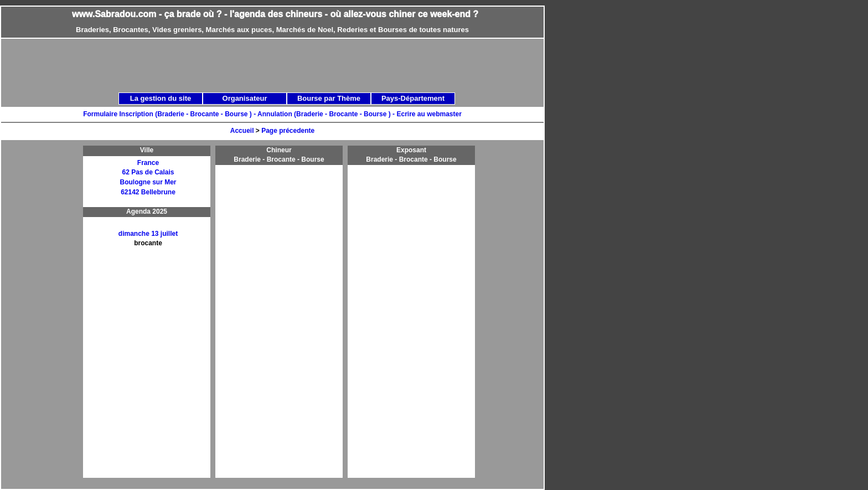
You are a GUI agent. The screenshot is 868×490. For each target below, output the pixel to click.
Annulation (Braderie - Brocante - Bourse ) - (327, 114)
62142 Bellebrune (148, 192)
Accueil (242, 131)
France (148, 163)
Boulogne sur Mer (148, 182)
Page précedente (288, 131)
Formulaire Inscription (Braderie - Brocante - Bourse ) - (170, 114)
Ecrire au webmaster (429, 114)
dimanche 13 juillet (148, 234)
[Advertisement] (285, 65)
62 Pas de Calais (148, 172)
